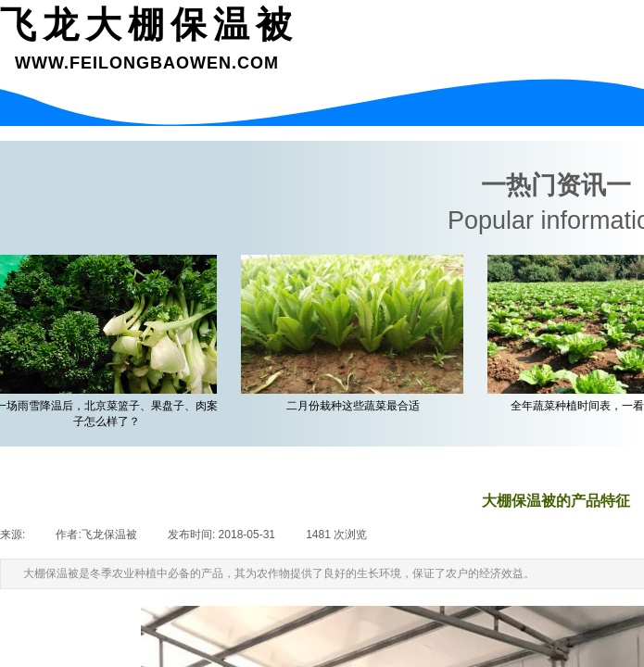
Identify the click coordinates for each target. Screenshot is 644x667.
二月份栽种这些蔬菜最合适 (356, 406)
